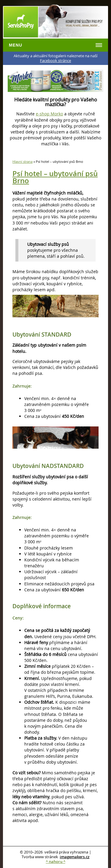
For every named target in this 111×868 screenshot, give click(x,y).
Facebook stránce (55, 61)
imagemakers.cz (75, 857)
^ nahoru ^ (56, 862)
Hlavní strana (22, 161)
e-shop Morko (49, 114)
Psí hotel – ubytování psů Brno (55, 177)
